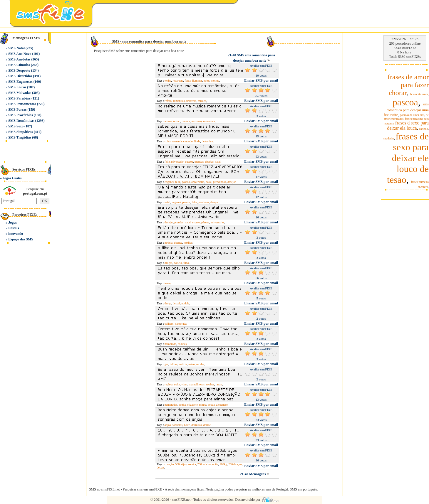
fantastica (207, 141)
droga (168, 303)
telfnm (174, 364)
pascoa (189, 162)
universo (191, 101)
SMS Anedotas (19, 59)
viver (184, 384)
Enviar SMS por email (261, 80)
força (188, 81)
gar (166, 364)
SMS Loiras (17, 87)
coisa (168, 141)
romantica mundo (182, 141)
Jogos (12, 222)
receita (192, 464)
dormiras (197, 425)
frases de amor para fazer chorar (408, 85)
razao (219, 384)
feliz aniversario (174, 162)
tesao (168, 283)
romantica (209, 121)
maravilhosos (197, 384)
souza (211, 405)
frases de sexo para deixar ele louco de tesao (408, 158)
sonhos (210, 384)
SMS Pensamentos (22, 104)
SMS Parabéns (19, 98)
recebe (200, 364)
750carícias (204, 464)
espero (196, 222)
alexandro (222, 405)
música (202, 101)
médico (188, 243)
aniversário (198, 182)
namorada (181, 324)
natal (218, 162)
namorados (171, 405)
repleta (169, 384)
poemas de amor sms (412, 115)
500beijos (181, 464)
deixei (176, 303)
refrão (168, 101)
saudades (389, 138)
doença (178, 243)
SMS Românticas (21, 121)
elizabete (192, 405)
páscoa (186, 182)
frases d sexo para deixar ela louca (408, 125)
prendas (199, 162)
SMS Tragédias (20, 137)
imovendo (16, 234)
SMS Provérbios (20, 115)
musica (186, 121)
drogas (169, 263)
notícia (169, 243)
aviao (192, 364)
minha (203, 405)
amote (168, 121)
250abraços (235, 464)
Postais (14, 228)
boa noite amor (419, 94)
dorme (207, 425)
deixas (161, 467)
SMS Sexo (16, 126)
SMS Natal (16, 48)
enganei (169, 182)
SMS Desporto (19, 70)
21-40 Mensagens (253, 474)
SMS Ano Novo (20, 54)
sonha (182, 405)
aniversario (217, 222)
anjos (168, 425)
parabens (204, 202)
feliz (178, 182)
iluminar (197, 81)
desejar (209, 162)
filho (186, 263)
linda (197, 141)
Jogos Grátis (12, 178)
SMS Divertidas (20, 76)
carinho (424, 129)
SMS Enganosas (20, 82)
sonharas (177, 425)
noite (207, 81)
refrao (177, 121)
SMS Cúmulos (19, 65)
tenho (168, 81)
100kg (223, 464)
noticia (178, 263)
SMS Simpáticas (21, 132)
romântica (179, 101)
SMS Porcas (17, 109)
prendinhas (219, 182)
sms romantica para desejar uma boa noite (406, 109)
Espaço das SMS (21, 239)
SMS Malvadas (20, 93)
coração (169, 464)
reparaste (178, 81)
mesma (215, 81)
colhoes (169, 324)
